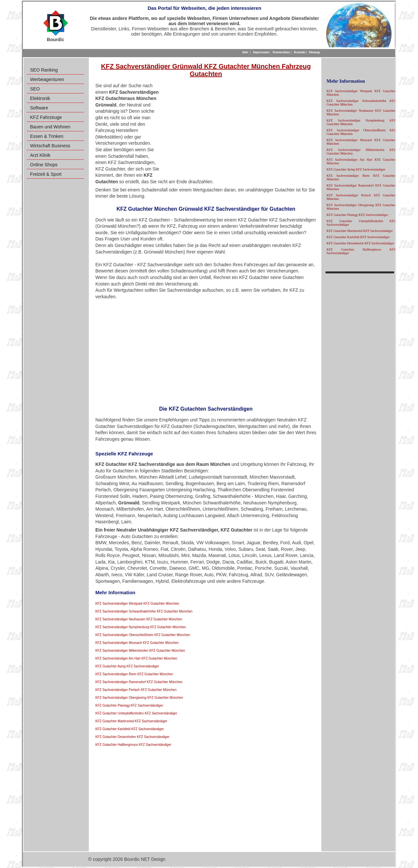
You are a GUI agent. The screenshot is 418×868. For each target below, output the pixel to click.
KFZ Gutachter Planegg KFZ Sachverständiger (129, 705)
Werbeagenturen (47, 79)
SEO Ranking (44, 70)
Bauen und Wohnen (50, 127)
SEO (35, 89)
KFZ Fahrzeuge (46, 117)
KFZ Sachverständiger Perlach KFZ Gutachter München (136, 690)
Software (39, 108)
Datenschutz (281, 52)
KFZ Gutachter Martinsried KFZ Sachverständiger (131, 721)
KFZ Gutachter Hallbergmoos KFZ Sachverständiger (133, 745)
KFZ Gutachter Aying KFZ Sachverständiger (127, 666)
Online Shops (44, 165)
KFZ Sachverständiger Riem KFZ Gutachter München (134, 674)
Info (245, 52)
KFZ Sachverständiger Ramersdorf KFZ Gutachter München (139, 682)
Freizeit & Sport (46, 174)
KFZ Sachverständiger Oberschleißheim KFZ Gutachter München (143, 635)
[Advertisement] (238, 130)
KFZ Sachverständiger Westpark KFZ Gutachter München (137, 604)
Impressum (261, 52)
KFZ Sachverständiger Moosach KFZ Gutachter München (137, 643)
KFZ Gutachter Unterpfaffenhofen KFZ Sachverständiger (136, 713)
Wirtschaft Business (50, 146)
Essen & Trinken (47, 136)
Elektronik (40, 98)
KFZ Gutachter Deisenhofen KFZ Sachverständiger (132, 737)
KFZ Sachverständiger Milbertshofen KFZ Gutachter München (140, 651)
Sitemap (314, 52)
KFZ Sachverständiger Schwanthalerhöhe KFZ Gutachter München (144, 611)
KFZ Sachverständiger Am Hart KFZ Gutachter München (136, 658)
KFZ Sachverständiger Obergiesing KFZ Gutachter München (139, 698)
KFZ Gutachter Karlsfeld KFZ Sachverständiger (130, 729)
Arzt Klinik (40, 155)
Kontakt (300, 52)
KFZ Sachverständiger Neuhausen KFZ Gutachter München (139, 619)
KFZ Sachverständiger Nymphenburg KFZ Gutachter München (141, 627)
